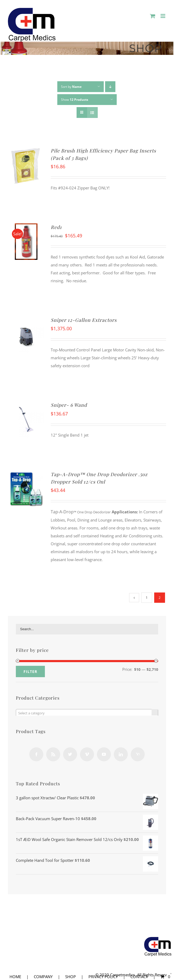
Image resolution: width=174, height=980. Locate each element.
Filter (30, 671)
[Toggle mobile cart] (153, 16)
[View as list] (92, 113)
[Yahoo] (138, 754)
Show (75, 100)
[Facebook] (36, 754)
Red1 (56, 227)
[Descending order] (110, 87)
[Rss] (53, 754)
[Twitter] (70, 754)
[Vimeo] (87, 754)
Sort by (71, 87)
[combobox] (87, 713)
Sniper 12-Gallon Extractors (84, 320)
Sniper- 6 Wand (69, 405)
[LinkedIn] (121, 754)
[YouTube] (104, 754)
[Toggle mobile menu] (163, 16)
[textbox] (87, 713)
